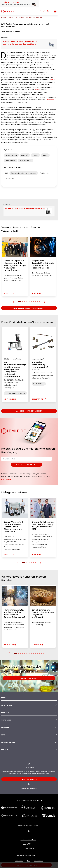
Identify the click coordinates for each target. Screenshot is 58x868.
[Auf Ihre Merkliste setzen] (51, 12)
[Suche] (41, 12)
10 (40, 302)
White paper (6, 720)
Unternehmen (7, 705)
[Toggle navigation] (55, 12)
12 (40, 653)
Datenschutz (38, 861)
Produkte (5, 713)
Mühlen (37, 90)
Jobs (3, 735)
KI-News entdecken (29, 678)
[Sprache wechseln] (48, 12)
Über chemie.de (29, 848)
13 (42, 653)
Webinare (5, 727)
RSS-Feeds (5, 750)
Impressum (19, 861)
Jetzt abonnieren (29, 779)
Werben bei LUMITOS (28, 840)
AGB (28, 861)
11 (38, 653)
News (3, 698)
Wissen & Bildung (8, 742)
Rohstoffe (50, 100)
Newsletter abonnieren (26, 465)
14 (44, 653)
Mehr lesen (8, 479)
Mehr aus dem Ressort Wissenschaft (29, 308)
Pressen (52, 80)
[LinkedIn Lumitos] (29, 831)
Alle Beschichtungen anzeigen (29, 411)
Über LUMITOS (28, 844)
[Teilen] (44, 12)
